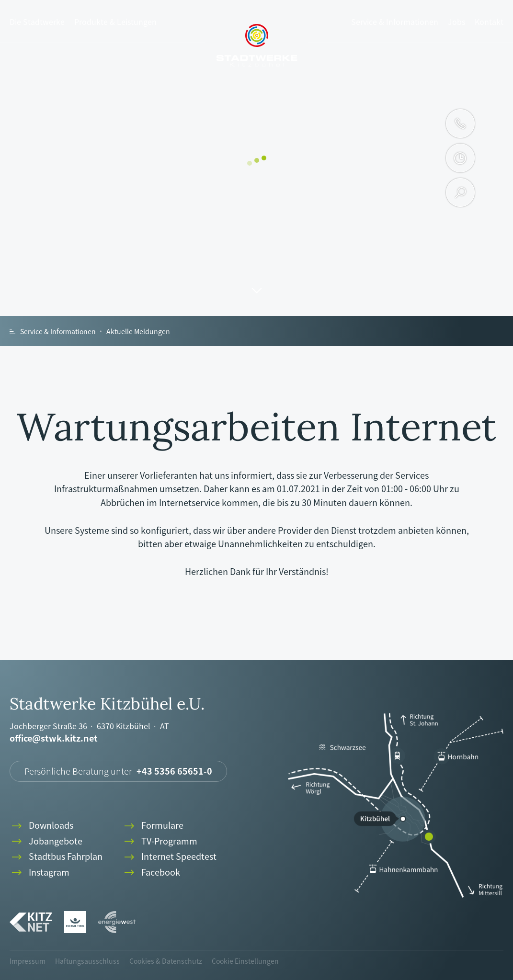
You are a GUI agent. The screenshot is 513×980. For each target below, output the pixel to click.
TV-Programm (160, 841)
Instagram (40, 873)
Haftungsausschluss (87, 961)
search (461, 192)
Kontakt (489, 22)
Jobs (456, 22)
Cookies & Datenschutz (166, 961)
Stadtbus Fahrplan (56, 857)
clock (460, 158)
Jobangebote (46, 841)
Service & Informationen (395, 22)
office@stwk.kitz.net (54, 738)
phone (460, 124)
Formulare (153, 826)
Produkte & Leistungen (115, 22)
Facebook (151, 873)
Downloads (41, 826)
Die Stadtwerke (37, 22)
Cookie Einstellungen (245, 961)
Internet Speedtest (169, 857)
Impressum (28, 961)
